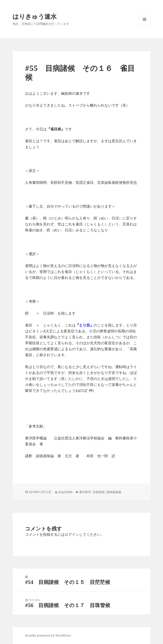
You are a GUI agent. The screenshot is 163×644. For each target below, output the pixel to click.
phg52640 (65, 492)
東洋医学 (85, 492)
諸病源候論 (114, 492)
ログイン (72, 534)
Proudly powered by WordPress (48, 635)
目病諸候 (99, 492)
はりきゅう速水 (35, 16)
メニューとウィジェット (145, 25)
